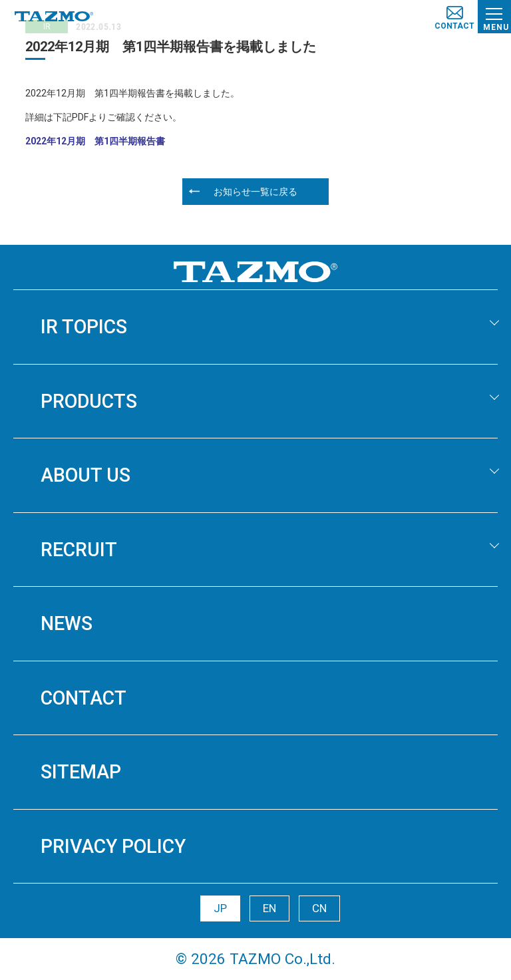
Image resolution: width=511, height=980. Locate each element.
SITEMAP (81, 772)
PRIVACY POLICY (113, 846)
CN (319, 908)
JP (220, 908)
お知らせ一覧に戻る (255, 192)
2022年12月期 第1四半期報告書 (95, 141)
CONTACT (84, 698)
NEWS (67, 623)
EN (269, 908)
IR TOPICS (84, 327)
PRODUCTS (89, 401)
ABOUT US (85, 475)
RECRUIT (79, 550)
